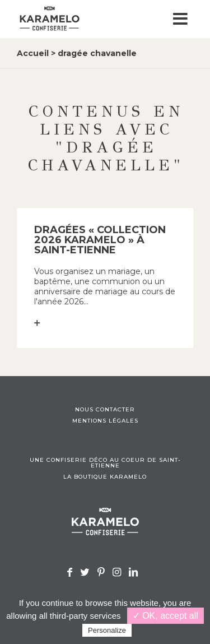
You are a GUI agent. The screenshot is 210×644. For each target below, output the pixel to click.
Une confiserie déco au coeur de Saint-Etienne (105, 463)
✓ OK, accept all (165, 616)
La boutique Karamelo (105, 477)
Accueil (33, 53)
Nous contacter (105, 410)
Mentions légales (105, 421)
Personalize (107, 630)
